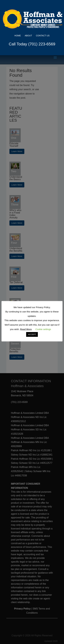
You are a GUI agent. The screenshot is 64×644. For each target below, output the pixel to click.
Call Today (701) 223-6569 (32, 44)
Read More (26, 329)
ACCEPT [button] (32, 334)
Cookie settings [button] (43, 329)
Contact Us (43, 36)
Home (18, 36)
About (28, 36)
